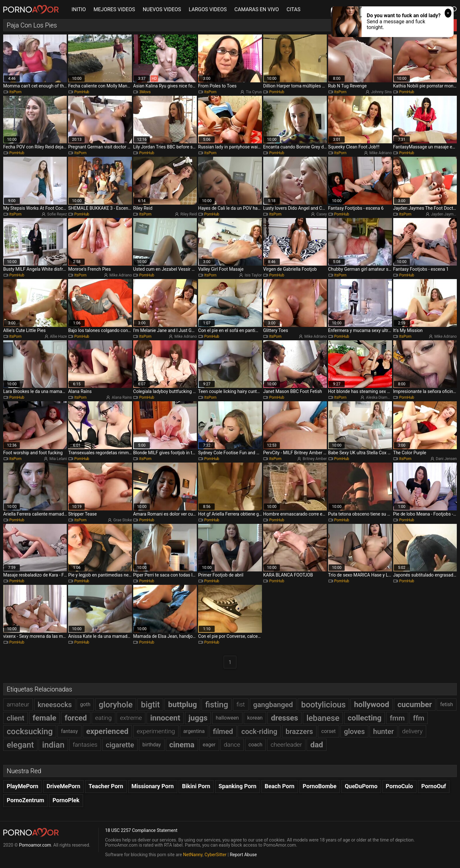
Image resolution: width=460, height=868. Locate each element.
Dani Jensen (446, 459)
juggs (198, 718)
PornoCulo (399, 786)
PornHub (82, 92)
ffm (419, 718)
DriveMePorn (64, 786)
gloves (354, 731)
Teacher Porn (106, 786)
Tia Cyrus (254, 92)
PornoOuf (434, 786)
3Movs (145, 92)
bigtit (150, 705)
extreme (131, 718)
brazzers (299, 731)
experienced (107, 731)
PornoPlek (66, 800)
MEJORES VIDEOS (114, 9)
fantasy (69, 731)
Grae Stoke (123, 520)
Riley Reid (189, 214)
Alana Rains (122, 397)
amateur (18, 704)
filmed (223, 731)
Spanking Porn (238, 786)
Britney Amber (315, 459)
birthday (152, 745)
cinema (182, 745)
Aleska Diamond (380, 397)
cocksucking (30, 731)
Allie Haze (58, 336)
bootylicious (323, 705)
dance (232, 745)
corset (329, 731)
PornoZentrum (25, 800)
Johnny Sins (382, 92)
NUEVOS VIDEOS (162, 9)
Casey (322, 214)
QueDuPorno (361, 786)
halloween (227, 718)
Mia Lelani (58, 459)
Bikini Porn (196, 786)
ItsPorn (15, 92)
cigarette (120, 745)
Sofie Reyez (57, 214)
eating (103, 718)
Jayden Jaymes (444, 214)
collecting (364, 718)
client (15, 718)
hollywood (372, 705)
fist (241, 704)
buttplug (182, 705)
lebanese (323, 718)
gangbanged (273, 705)
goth (85, 704)
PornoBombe (320, 786)
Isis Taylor (253, 275)
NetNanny (193, 855)
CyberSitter (215, 855)
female (44, 718)
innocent (165, 718)
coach (255, 745)
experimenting (156, 731)
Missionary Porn (153, 786)
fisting (217, 705)
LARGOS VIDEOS (208, 9)
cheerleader (286, 745)
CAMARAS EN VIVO (257, 9)
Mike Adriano (380, 153)
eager (209, 745)
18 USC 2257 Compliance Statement (141, 830)
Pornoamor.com (35, 845)
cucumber (415, 705)
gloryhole (116, 705)
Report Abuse (243, 855)
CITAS (293, 9)
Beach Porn (280, 786)
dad (317, 745)
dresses (284, 718)
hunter (383, 731)
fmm (397, 718)
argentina (194, 731)
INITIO (79, 9)
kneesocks (55, 705)
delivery (412, 731)
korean (255, 718)
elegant (20, 745)
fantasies (85, 745)
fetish (447, 704)
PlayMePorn (23, 786)
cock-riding (259, 731)
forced (76, 718)
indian (53, 745)
